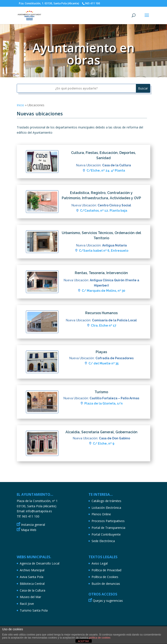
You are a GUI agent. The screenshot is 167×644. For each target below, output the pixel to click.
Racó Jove (27, 604)
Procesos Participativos (108, 521)
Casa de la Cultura (33, 590)
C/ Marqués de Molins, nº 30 (104, 291)
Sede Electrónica (103, 541)
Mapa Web (29, 530)
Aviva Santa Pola (32, 577)
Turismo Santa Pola (34, 610)
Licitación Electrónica (106, 508)
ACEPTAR (83, 641)
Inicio (20, 105)
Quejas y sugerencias (108, 601)
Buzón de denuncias (106, 584)
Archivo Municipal (32, 570)
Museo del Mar (30, 597)
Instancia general (33, 525)
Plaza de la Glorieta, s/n (104, 403)
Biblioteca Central (32, 584)
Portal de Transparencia (108, 528)
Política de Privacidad (106, 570)
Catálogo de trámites (106, 501)
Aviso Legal (100, 563)
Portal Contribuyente (106, 534)
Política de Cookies (105, 577)
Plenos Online (101, 514)
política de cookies (100, 638)
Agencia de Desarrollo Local (40, 563)
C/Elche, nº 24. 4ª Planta (106, 170)
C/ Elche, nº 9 (104, 443)
